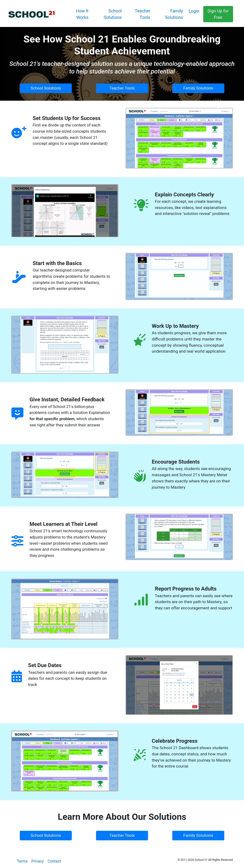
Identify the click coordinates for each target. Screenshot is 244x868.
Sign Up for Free (218, 14)
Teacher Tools (122, 88)
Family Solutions (198, 88)
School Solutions (46, 88)
